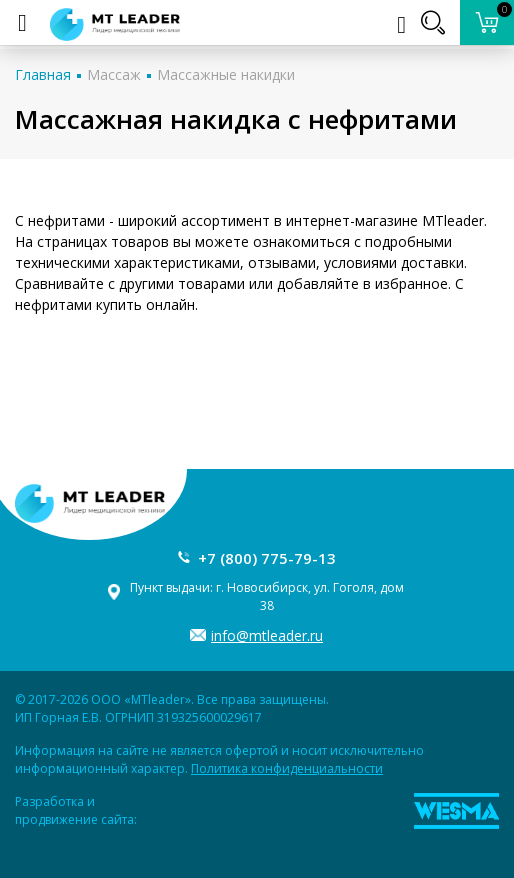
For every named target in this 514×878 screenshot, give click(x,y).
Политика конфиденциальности (287, 768)
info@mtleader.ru (267, 635)
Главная (43, 74)
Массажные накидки (226, 74)
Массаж (114, 74)
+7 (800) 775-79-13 (267, 558)
